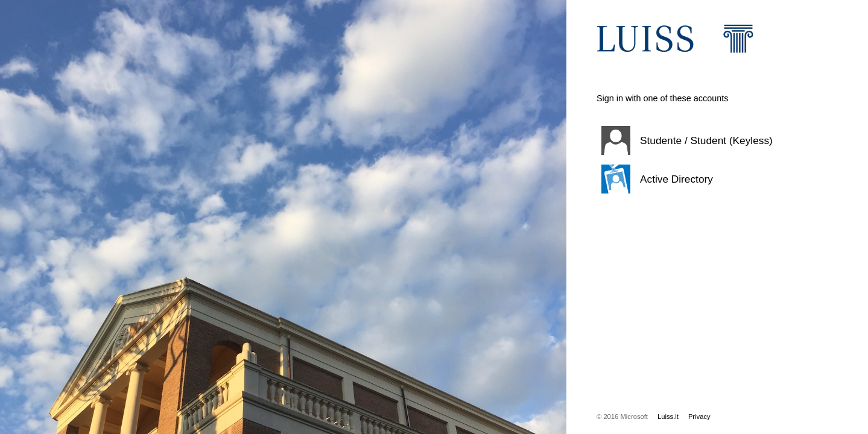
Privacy (699, 417)
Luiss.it (668, 417)
